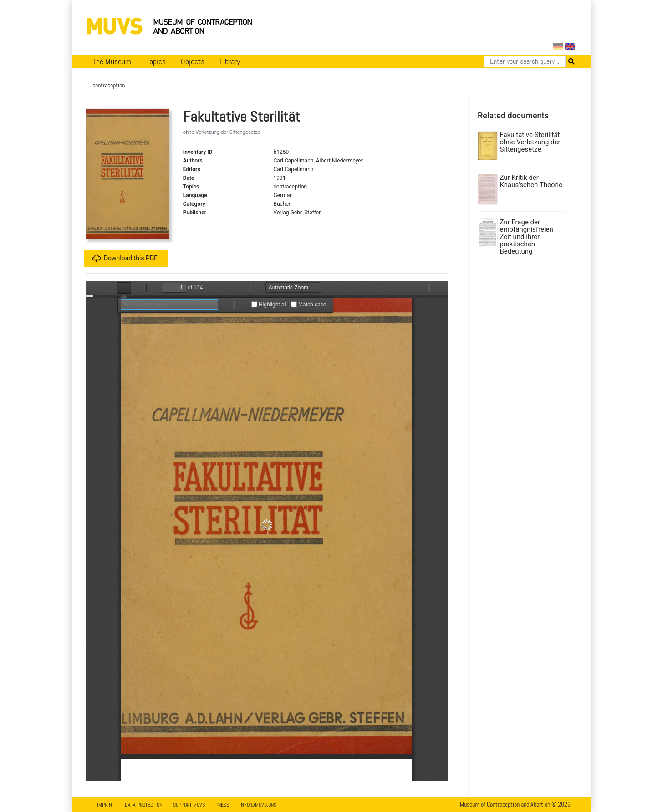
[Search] (525, 61)
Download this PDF (125, 259)
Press (222, 805)
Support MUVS (189, 805)
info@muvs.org (258, 805)
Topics (156, 61)
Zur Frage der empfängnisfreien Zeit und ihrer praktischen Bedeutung (527, 237)
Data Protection (144, 805)
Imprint (106, 805)
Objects (193, 61)
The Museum (112, 61)
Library (230, 61)
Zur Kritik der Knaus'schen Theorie (531, 181)
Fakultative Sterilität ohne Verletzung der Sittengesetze (530, 142)
